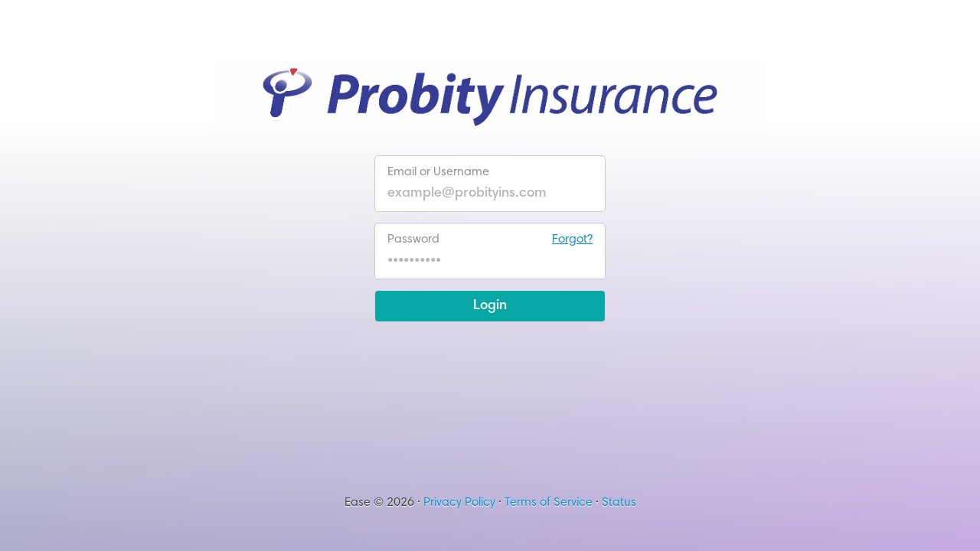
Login (490, 306)
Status (619, 503)
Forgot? (572, 240)
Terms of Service (549, 503)
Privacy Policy (459, 503)
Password (490, 240)
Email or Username (438, 172)
